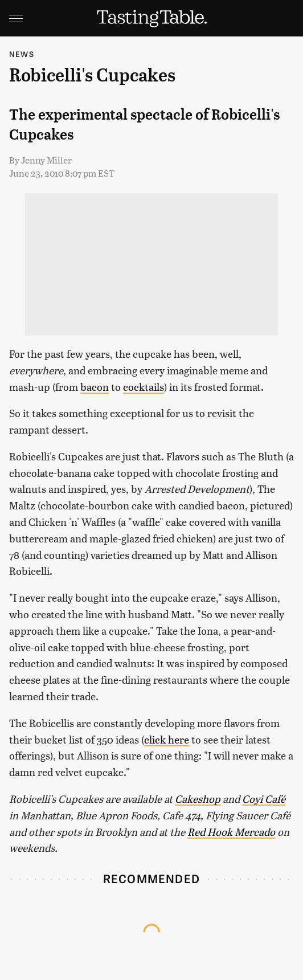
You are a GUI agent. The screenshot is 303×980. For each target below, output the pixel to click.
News (22, 54)
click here (167, 739)
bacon (95, 387)
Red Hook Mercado (231, 832)
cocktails (144, 387)
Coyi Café (264, 799)
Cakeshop (198, 799)
